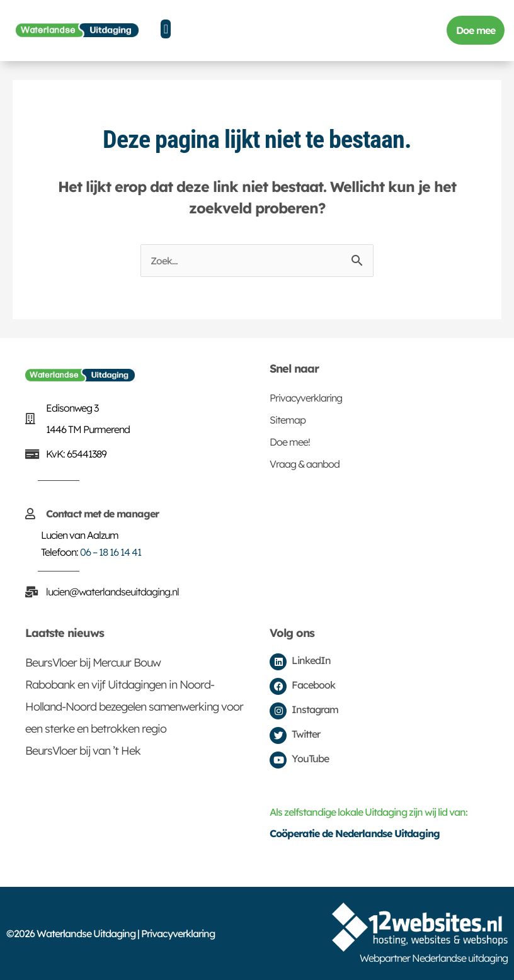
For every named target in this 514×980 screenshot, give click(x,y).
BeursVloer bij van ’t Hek (83, 751)
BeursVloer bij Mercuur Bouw (93, 662)
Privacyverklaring (306, 398)
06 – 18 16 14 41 (111, 552)
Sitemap (288, 420)
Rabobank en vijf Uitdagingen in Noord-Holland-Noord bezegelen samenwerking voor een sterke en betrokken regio (134, 707)
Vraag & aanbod (305, 464)
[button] (166, 29)
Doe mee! (290, 442)
